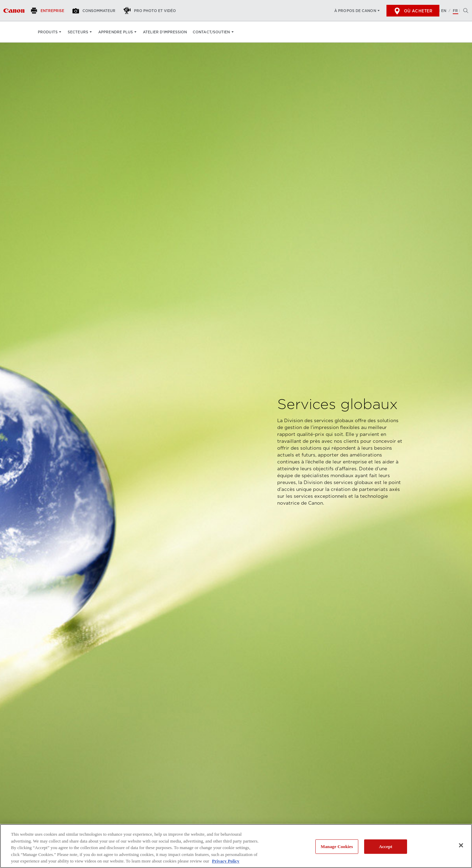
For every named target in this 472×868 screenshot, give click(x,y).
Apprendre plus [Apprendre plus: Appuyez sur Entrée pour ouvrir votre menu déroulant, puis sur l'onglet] (116, 32)
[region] (236, 846)
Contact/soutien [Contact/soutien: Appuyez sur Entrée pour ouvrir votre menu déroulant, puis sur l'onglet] (211, 32)
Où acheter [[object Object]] (413, 11)
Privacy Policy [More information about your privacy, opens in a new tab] (226, 861)
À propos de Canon (355, 11)
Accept (386, 847)
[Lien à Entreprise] (14, 11)
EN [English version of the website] (444, 11)
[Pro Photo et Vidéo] (152, 11)
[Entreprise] (49, 11)
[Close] (461, 845)
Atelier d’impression (165, 32)
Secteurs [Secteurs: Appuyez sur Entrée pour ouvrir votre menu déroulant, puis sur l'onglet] (78, 32)
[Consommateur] (96, 11)
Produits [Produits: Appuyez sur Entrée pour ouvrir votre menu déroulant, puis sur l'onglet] (48, 32)
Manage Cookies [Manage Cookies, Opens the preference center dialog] (337, 847)
